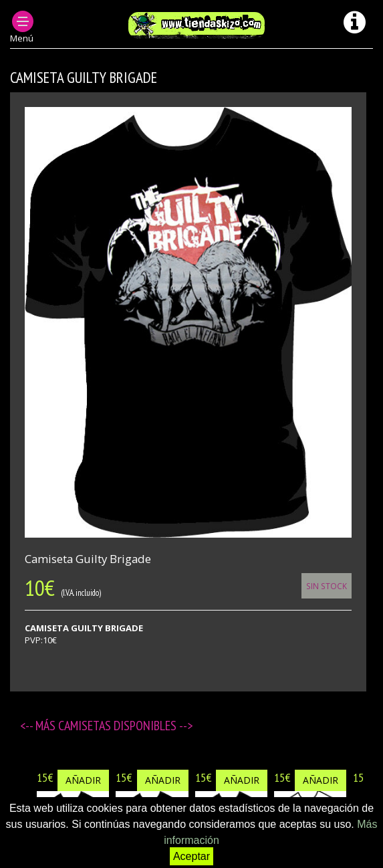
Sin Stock (327, 586)
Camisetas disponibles (119, 726)
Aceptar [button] (191, 856)
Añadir (83, 780)
